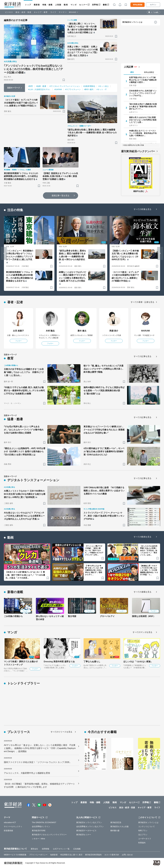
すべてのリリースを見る (61, 732)
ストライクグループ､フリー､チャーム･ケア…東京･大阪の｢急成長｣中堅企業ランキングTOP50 (104, 516)
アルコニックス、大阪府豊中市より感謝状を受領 (27, 773)
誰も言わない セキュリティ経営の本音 (50, 618)
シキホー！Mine (38, 839)
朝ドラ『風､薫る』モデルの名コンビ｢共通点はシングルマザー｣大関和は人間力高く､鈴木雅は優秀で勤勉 (103, 369)
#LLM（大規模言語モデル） (40, 89)
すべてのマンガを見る (142, 632)
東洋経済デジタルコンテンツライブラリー (49, 835)
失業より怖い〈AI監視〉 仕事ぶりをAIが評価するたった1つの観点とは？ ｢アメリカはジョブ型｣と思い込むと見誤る (83, 51)
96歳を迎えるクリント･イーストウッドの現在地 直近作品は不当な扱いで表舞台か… (143, 133)
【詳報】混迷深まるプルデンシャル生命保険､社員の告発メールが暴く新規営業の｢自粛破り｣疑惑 (60, 176)
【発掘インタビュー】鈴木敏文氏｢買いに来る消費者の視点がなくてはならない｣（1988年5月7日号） (125, 255)
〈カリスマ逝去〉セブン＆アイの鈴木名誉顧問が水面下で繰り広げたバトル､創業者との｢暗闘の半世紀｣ (21, 103)
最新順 (37, 5)
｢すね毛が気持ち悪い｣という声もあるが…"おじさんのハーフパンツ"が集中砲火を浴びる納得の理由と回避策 (24, 430)
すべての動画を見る (143, 537)
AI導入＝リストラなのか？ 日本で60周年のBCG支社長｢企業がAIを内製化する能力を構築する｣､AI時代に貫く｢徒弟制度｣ (25, 494)
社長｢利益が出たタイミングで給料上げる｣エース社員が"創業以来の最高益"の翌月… (143, 80)
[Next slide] (160, 253)
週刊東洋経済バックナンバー (138, 151)
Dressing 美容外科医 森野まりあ (59, 662)
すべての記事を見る (143, 356)
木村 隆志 (50, 331)
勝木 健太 (82, 331)
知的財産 (54, 855)
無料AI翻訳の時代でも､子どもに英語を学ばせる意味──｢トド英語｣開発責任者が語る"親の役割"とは (104, 391)
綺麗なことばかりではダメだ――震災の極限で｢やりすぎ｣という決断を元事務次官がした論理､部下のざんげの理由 (72, 276)
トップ (28, 5)
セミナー (83, 5)
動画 (66, 5)
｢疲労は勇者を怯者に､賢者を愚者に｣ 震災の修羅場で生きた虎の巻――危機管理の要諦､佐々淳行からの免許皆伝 (92, 133)
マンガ (74, 5)
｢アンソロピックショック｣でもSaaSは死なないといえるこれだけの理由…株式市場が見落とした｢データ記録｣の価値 (33, 69)
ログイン (153, 5)
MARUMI (146, 331)
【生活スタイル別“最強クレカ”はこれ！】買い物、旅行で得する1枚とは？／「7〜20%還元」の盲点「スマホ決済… (25, 575)
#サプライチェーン (73, 89)
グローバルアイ (107, 616)
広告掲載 (77, 849)
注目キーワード (14, 88)
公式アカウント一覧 (61, 849)
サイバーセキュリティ (13, 826)
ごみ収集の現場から (13, 616)
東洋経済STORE (39, 831)
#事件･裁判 (89, 89)
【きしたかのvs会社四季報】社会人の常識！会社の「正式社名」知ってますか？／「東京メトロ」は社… (149, 550)
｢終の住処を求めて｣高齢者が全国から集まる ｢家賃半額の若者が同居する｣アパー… (143, 106)
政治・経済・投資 (23, 12)
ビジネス (9, 12)
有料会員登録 (138, 5)
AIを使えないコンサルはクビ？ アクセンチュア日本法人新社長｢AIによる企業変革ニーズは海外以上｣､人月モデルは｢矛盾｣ (24, 516)
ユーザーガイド (145, 839)
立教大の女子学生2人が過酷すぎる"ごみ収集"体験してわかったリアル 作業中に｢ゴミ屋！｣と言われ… (24, 372)
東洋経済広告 (116, 822)
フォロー (18, 341)
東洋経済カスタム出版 (120, 826)
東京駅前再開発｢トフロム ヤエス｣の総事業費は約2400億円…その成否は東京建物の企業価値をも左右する (21, 176)
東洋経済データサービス (86, 831)
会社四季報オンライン (41, 826)
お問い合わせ (127, 855)
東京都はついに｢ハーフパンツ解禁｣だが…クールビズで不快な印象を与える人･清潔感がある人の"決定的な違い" (104, 430)
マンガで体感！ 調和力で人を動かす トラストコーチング (21, 663)
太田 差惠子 (18, 331)
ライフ (53, 12)
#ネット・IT (102, 89)
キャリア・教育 (41, 12)
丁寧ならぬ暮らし (92, 662)
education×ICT (10, 822)
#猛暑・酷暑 (41, 86)
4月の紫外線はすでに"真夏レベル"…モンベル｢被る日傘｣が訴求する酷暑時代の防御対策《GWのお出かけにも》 (104, 451)
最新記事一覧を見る (61, 195)
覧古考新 (72, 616)
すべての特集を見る (143, 209)
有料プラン (143, 831)
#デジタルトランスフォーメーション (65, 86)
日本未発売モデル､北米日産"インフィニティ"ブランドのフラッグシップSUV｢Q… (143, 93)
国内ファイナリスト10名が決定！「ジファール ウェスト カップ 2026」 (38, 762)
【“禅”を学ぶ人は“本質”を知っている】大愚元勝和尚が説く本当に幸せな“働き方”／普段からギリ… (94, 570)
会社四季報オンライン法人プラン (90, 826)
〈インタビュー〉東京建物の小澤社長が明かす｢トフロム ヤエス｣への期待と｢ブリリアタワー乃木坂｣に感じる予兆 (20, 255)
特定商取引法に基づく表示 (71, 855)
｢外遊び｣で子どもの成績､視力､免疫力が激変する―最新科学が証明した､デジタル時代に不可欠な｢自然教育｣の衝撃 (24, 391)
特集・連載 (48, 5)
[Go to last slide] (4, 253)
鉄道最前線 (9, 831)
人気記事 (129, 67)
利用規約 (142, 843)
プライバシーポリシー (38, 855)
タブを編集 (155, 12)
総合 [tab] (132, 72)
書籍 (105, 5)
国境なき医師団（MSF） (144, 616)
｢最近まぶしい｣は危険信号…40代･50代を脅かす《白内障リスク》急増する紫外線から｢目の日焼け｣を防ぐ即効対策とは (25, 451)
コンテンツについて (146, 826)
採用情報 (46, 849)
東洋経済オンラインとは (132, 22)
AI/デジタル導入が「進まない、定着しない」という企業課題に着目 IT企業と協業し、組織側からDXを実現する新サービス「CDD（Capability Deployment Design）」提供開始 (40, 748)
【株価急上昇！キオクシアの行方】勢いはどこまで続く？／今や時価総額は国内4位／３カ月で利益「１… (149, 570)
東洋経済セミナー (84, 835)
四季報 (95, 5)
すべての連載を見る (143, 592)
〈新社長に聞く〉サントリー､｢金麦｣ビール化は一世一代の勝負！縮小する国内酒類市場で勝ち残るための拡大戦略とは (82, 28)
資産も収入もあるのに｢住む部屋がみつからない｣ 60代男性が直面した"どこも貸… (143, 120)
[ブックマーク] (64, 80)
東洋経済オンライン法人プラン (89, 822)
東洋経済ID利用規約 (93, 855)
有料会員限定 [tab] (149, 72)
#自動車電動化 (89, 86)
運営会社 (34, 849)
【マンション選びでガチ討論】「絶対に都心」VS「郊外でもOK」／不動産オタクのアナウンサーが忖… (94, 550)
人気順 (58, 5)
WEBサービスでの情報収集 (15, 855)
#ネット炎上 (103, 86)
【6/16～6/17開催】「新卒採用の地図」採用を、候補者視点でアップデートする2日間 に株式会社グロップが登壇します (39, 785)
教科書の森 (115, 831)
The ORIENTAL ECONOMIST (44, 822)
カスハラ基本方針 (112, 855)
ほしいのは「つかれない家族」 (138, 662)
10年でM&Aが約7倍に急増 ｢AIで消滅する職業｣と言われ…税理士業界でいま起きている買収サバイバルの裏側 (104, 491)
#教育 (30, 86)
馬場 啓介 (114, 331)
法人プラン (143, 835)
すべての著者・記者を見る (142, 302)
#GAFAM (58, 89)
